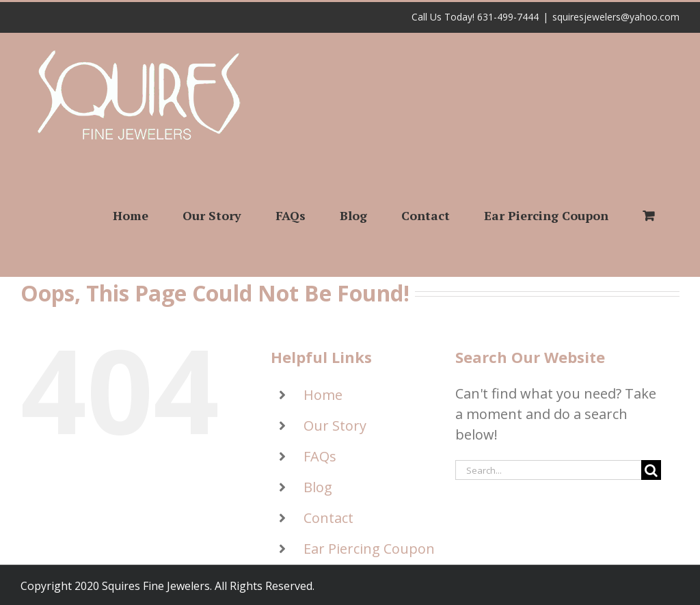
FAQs (320, 456)
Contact (328, 518)
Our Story (335, 426)
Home (323, 395)
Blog (318, 487)
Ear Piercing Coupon (369, 549)
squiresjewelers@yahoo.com (616, 17)
